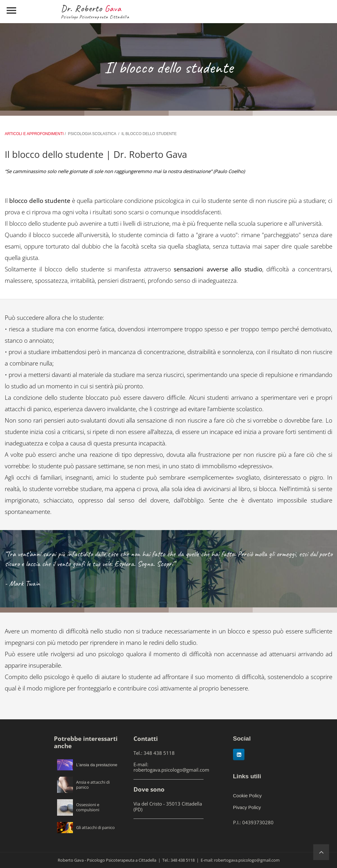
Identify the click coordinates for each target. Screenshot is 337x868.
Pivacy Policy (247, 807)
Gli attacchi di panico (95, 827)
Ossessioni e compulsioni (88, 807)
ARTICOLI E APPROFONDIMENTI (35, 134)
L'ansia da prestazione (97, 765)
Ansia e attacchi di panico (93, 785)
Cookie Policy (247, 796)
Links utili (247, 776)
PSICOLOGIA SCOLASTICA (92, 134)
